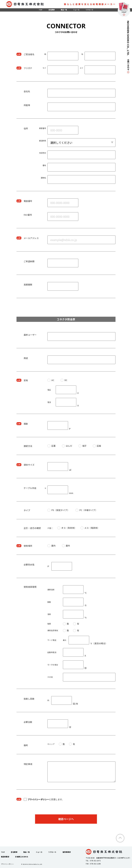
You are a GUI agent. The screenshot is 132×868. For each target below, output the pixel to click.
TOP (40, 10)
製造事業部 (5, 857)
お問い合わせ (128, 66)
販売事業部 (67, 852)
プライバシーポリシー (38, 799)
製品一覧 (64, 10)
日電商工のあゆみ (22, 857)
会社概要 (52, 10)
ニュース (76, 10)
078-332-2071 (96, 861)
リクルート (89, 10)
